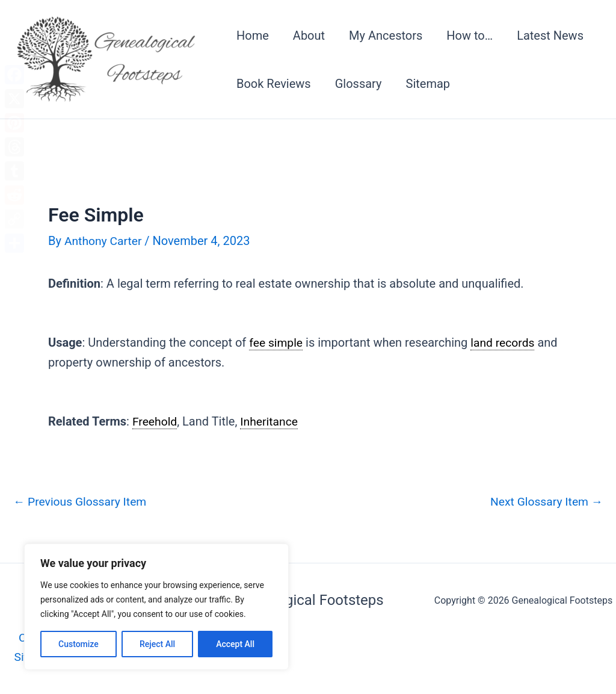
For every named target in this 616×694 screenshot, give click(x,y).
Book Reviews (274, 84)
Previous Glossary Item (82, 501)
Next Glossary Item (544, 501)
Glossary (359, 84)
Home (253, 36)
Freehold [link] (156, 421)
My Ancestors (386, 36)
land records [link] (506, 342)
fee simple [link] (277, 342)
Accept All (235, 644)
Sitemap (428, 84)
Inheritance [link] (272, 421)
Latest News (550, 36)
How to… (470, 36)
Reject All (157, 644)
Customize (79, 644)
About (309, 36)
